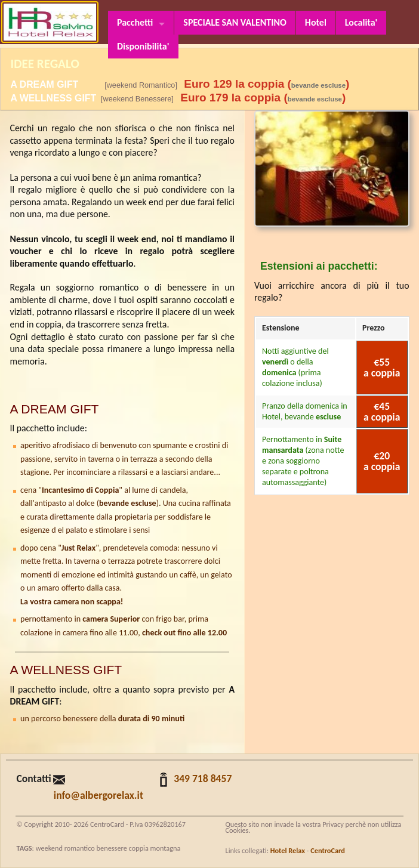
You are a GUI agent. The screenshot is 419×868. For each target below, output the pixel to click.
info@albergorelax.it (98, 795)
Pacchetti (135, 22)
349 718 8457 (203, 779)
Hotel (316, 22)
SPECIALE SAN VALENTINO (235, 22)
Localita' (361, 22)
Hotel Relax (288, 850)
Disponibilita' (143, 46)
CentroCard (328, 850)
